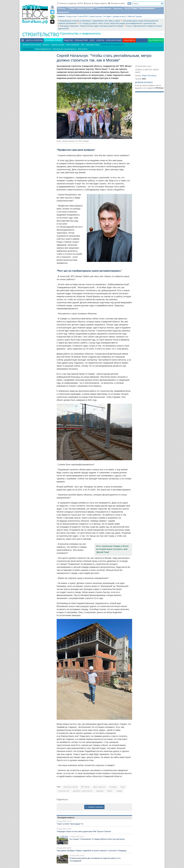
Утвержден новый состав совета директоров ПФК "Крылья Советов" (84, 832)
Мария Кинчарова (149, 76)
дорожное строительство (82, 791)
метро (123, 787)
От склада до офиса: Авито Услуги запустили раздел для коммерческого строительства (118, 23)
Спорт (92, 40)
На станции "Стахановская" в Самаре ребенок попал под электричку (97, 839)
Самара (72, 8)
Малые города (131, 8)
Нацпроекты (63, 12)
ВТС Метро (85, 787)
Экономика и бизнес (53, 40)
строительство (63, 791)
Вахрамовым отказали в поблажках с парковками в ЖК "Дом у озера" (90, 21)
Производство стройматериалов (64, 49)
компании (100, 791)
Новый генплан (96, 17)
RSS (80, 3)
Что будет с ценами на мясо (114, 17)
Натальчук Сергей (70, 787)
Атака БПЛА (83, 17)
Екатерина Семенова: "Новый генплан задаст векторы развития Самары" (92, 26)
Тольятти (81, 8)
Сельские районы (147, 8)
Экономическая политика (32, 45)
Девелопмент (83, 49)
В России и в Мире (114, 40)
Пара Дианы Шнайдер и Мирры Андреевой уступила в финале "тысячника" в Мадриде (91, 851)
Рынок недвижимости (43, 49)
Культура (100, 40)
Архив (87, 3)
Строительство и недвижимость (80, 33)
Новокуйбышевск (104, 8)
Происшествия (81, 40)
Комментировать (94, 807)
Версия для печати (145, 82)
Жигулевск (118, 8)
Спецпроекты (129, 40)
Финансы (46, 45)
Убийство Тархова (134, 17)
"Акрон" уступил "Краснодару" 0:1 (70, 824)
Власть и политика (34, 40)
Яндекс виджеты (100, 3)
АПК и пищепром (73, 45)
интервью (113, 787)
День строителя (99, 787)
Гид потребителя (156, 40)
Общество (68, 40)
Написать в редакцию (67, 3)
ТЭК (82, 45)
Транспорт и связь (93, 45)
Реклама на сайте (117, 3)
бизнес (110, 791)
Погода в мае (71, 17)
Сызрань (91, 8)
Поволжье (62, 8)
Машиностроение (58, 45)
